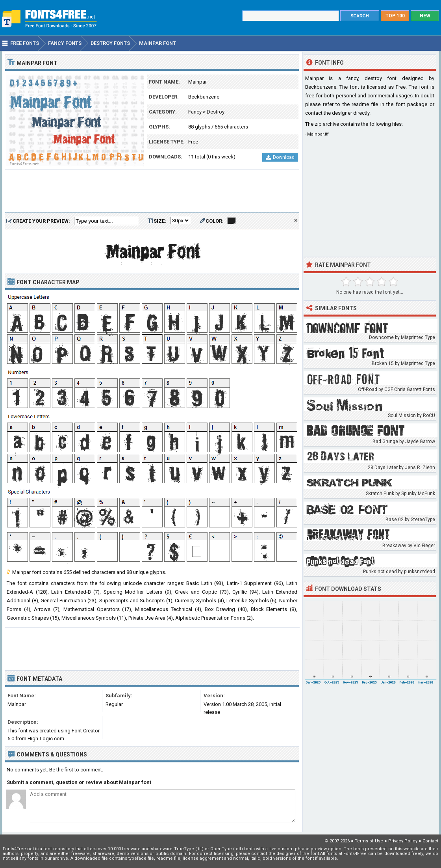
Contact (430, 841)
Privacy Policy (403, 841)
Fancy (195, 112)
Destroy (216, 112)
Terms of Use (369, 841)
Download (280, 157)
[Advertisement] (152, 191)
